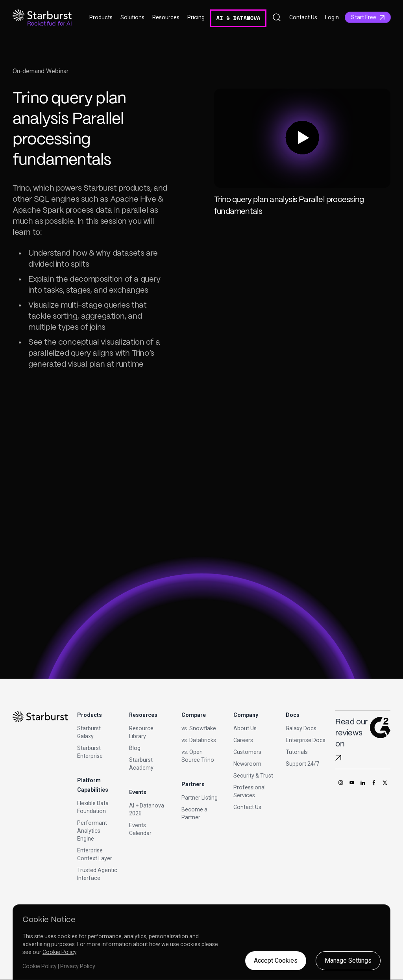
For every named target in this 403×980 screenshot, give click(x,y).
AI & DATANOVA (238, 18)
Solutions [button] (132, 17)
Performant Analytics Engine (92, 831)
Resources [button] (166, 17)
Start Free (368, 17)
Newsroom (247, 764)
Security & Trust (253, 776)
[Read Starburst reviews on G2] (338, 758)
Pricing (196, 17)
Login (332, 17)
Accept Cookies (276, 961)
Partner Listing (200, 798)
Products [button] (101, 17)
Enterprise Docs (306, 740)
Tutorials (297, 752)
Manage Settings (348, 961)
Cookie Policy (59, 952)
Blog (135, 748)
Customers (247, 752)
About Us (245, 728)
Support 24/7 (302, 764)
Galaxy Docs (301, 728)
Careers (243, 740)
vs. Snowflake (199, 728)
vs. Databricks (199, 740)
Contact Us (303, 17)
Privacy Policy (78, 966)
